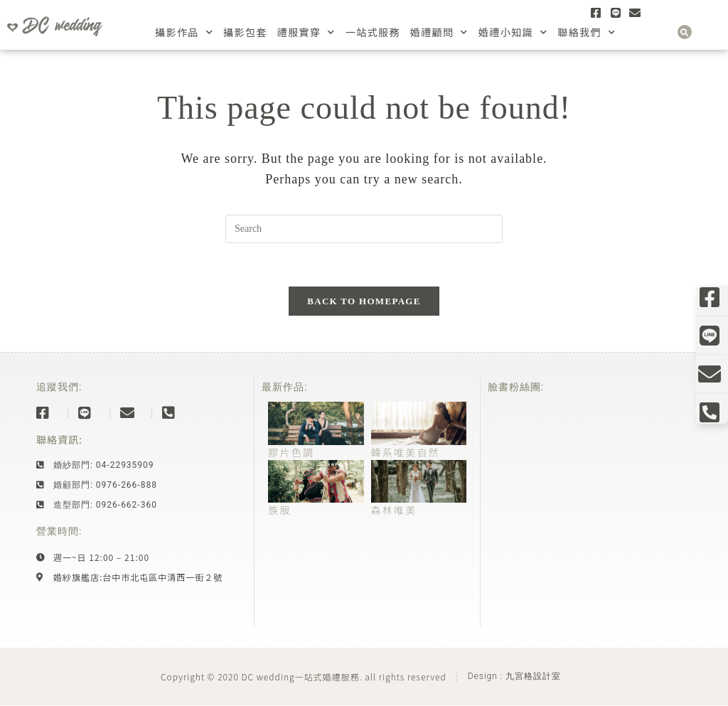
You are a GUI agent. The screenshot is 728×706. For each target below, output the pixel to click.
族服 (279, 510)
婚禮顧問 (439, 32)
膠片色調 (291, 452)
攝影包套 (245, 32)
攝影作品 (184, 32)
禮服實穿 (306, 32)
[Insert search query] (364, 229)
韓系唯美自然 (406, 452)
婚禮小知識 (513, 32)
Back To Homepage (364, 301)
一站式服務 (373, 32)
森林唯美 (394, 510)
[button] (685, 32)
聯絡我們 (587, 32)
